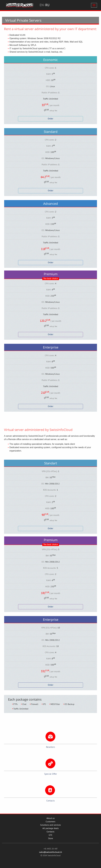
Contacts (50, 832)
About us (51, 818)
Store (50, 838)
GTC (51, 835)
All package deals (51, 828)
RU (47, 5)
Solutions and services (50, 825)
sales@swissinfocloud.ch (50, 852)
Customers (50, 821)
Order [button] (50, 119)
